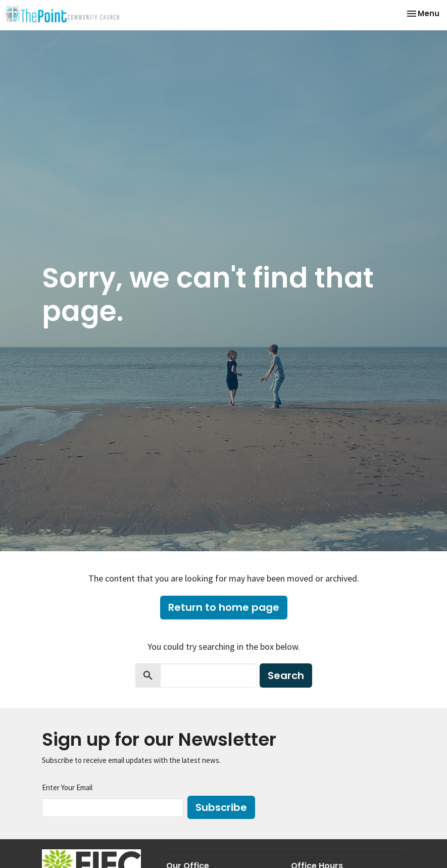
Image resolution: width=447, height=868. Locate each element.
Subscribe (221, 807)
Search (286, 676)
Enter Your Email (67, 787)
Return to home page (224, 607)
